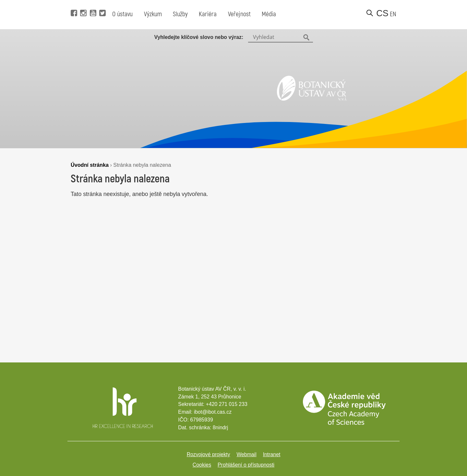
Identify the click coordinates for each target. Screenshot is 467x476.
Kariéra (208, 14)
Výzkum (153, 14)
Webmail (246, 454)
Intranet (272, 454)
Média (269, 14)
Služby (180, 14)
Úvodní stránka (90, 165)
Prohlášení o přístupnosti (246, 465)
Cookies (202, 465)
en (393, 14)
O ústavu (122, 14)
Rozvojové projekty (209, 454)
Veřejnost (239, 14)
